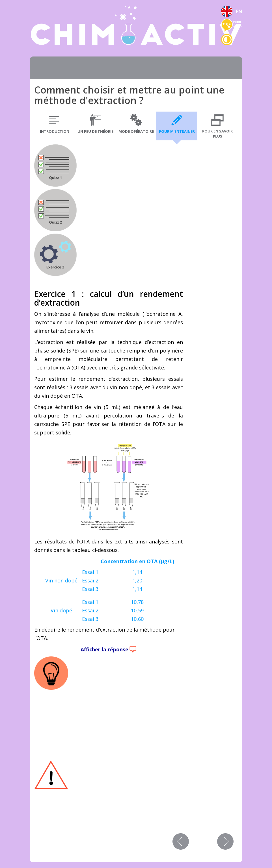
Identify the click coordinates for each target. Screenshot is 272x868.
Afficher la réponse (104, 649)
